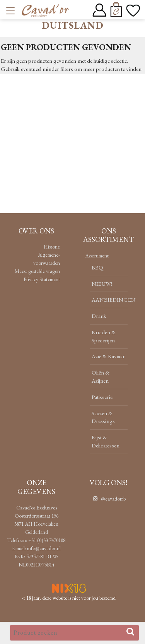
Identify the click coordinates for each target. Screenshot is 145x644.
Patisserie (102, 397)
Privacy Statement (42, 279)
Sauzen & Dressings (103, 417)
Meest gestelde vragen (37, 271)
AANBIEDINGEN (114, 300)
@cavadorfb (108, 499)
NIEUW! (102, 284)
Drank (99, 316)
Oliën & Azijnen (101, 376)
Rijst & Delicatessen (106, 441)
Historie (52, 247)
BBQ (97, 267)
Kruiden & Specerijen (104, 336)
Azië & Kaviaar (108, 356)
